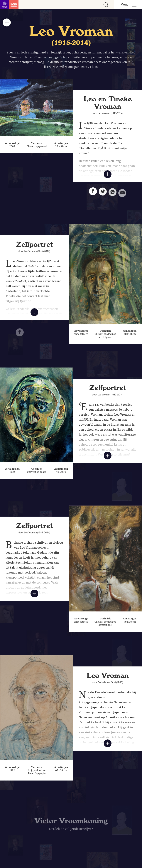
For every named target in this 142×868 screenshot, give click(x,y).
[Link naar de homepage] (9, 5)
